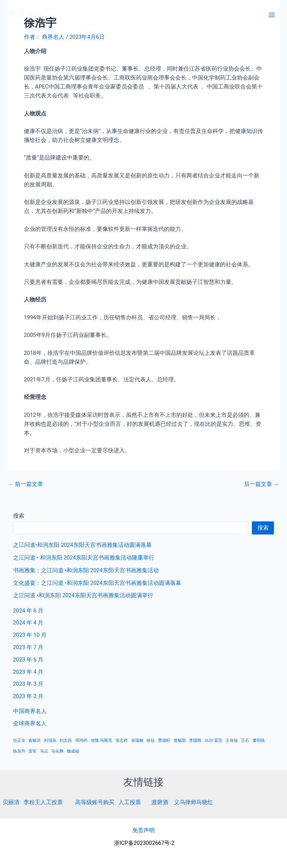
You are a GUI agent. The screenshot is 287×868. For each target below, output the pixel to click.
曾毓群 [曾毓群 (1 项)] (180, 740)
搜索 (19, 516)
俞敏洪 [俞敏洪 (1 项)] (35, 740)
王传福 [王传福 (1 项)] (232, 740)
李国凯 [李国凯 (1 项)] (195, 740)
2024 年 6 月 (28, 611)
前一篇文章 (26, 484)
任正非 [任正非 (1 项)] (19, 740)
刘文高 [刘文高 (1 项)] (66, 740)
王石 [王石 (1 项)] (245, 740)
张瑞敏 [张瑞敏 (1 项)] (137, 740)
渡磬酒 (160, 802)
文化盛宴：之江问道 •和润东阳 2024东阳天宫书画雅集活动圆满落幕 (97, 583)
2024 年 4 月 (28, 623)
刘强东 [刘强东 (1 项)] (50, 740)
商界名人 (25, 15)
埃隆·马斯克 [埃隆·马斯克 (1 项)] (102, 740)
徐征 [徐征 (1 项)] (151, 740)
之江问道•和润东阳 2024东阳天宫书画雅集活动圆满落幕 (82, 545)
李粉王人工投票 (43, 802)
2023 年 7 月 (28, 647)
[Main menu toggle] (272, 15)
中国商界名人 (30, 711)
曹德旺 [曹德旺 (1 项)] (164, 740)
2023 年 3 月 (28, 684)
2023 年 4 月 (28, 672)
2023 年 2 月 (28, 696)
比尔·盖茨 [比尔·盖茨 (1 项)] (214, 740)
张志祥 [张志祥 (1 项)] (122, 740)
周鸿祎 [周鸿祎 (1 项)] (81, 740)
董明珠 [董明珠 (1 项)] (259, 740)
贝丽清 (11, 802)
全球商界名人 (30, 723)
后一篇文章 (261, 484)
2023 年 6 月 (28, 660)
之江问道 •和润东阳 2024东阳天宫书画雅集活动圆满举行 (83, 595)
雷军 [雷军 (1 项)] (33, 751)
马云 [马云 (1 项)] (44, 751)
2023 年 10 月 (30, 635)
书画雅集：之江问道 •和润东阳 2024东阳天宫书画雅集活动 (86, 570)
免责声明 (143, 830)
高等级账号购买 (95, 802)
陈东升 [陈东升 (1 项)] (19, 751)
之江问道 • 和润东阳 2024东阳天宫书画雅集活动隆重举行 (84, 558)
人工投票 (130, 802)
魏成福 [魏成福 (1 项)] (73, 751)
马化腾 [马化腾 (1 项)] (57, 751)
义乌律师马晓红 (193, 802)
